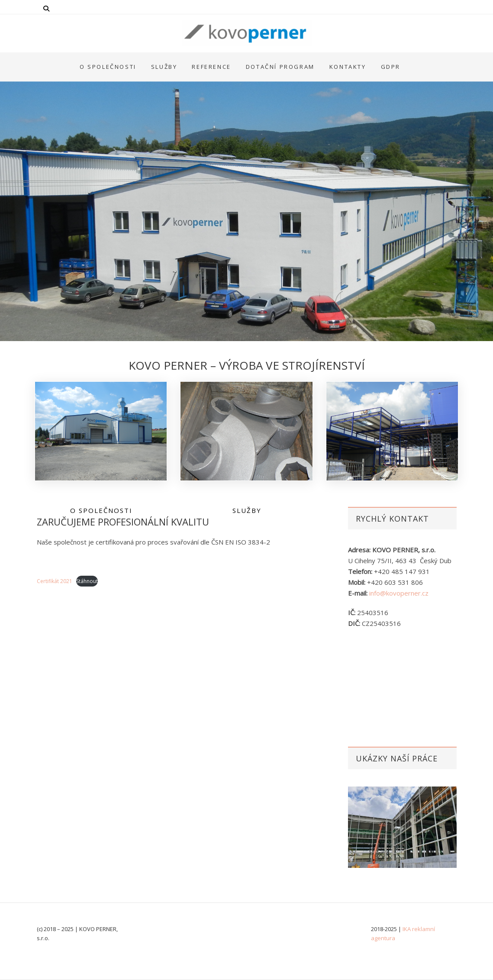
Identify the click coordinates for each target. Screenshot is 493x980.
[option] (402, 827)
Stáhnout (87, 581)
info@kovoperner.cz (399, 593)
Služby (164, 67)
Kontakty (348, 67)
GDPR (391, 67)
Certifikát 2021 (55, 581)
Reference (211, 67)
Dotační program (280, 67)
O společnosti (108, 67)
